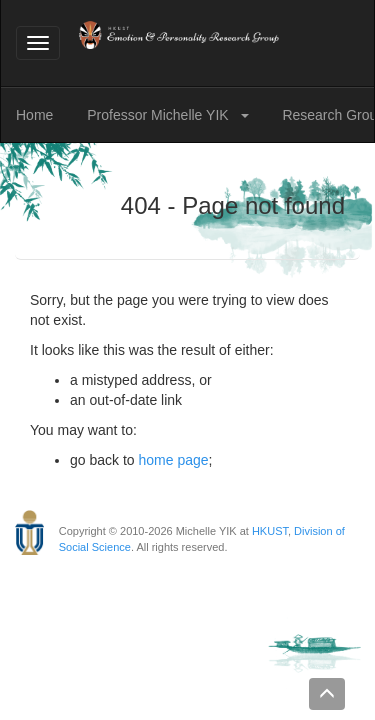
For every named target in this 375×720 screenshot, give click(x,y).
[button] (249, 115)
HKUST (270, 531)
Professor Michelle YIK (159, 115)
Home (34, 115)
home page (174, 460)
